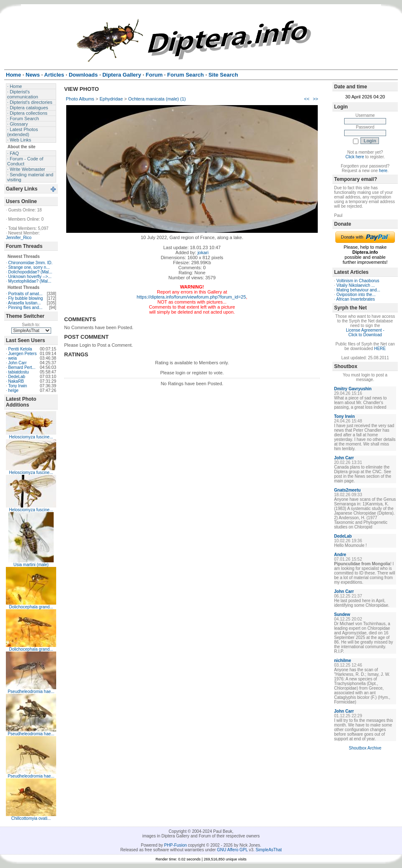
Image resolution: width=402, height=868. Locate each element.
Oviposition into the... (356, 295)
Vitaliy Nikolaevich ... (356, 285)
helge (13, 390)
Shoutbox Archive (365, 748)
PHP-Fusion (176, 845)
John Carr (18, 363)
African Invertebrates (355, 299)
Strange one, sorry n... (29, 267)
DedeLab (17, 377)
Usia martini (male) (31, 565)
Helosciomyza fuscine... (31, 437)
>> (315, 99)
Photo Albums (80, 99)
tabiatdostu (19, 372)
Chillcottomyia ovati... (31, 818)
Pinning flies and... (26, 308)
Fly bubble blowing (26, 298)
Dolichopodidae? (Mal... (30, 272)
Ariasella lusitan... (24, 303)
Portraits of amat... (26, 294)
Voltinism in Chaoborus (358, 281)
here (383, 171)
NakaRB (16, 381)
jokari (203, 252)
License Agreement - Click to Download (365, 332)
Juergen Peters (23, 354)
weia (13, 358)
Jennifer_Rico (19, 238)
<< (307, 99)
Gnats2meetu (347, 490)
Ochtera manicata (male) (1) (157, 99)
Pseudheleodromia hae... (31, 692)
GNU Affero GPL (232, 850)
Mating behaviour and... (359, 290)
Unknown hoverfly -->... (30, 277)
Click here (355, 157)
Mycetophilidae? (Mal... (30, 281)
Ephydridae (111, 99)
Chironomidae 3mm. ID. (31, 263)
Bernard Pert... (22, 367)
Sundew (342, 614)
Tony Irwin (17, 386)
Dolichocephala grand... (31, 607)
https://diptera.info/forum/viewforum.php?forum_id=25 (191, 297)
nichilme (343, 661)
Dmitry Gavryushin (353, 389)
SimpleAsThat (269, 850)
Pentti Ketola (20, 349)
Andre (340, 555)
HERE (380, 349)
